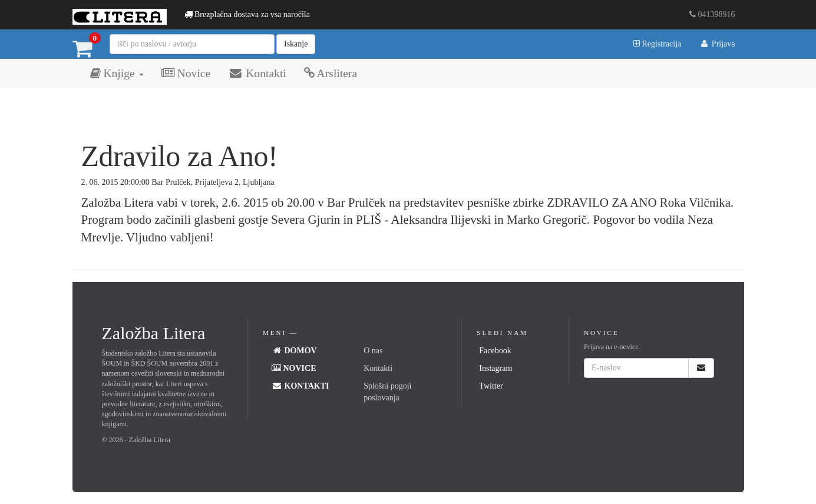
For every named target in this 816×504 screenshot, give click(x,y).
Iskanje (296, 44)
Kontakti (257, 73)
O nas (373, 351)
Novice (186, 73)
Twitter (491, 386)
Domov (294, 351)
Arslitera (331, 73)
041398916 (712, 14)
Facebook (495, 351)
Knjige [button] (117, 73)
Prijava (717, 44)
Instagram (495, 368)
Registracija (657, 44)
